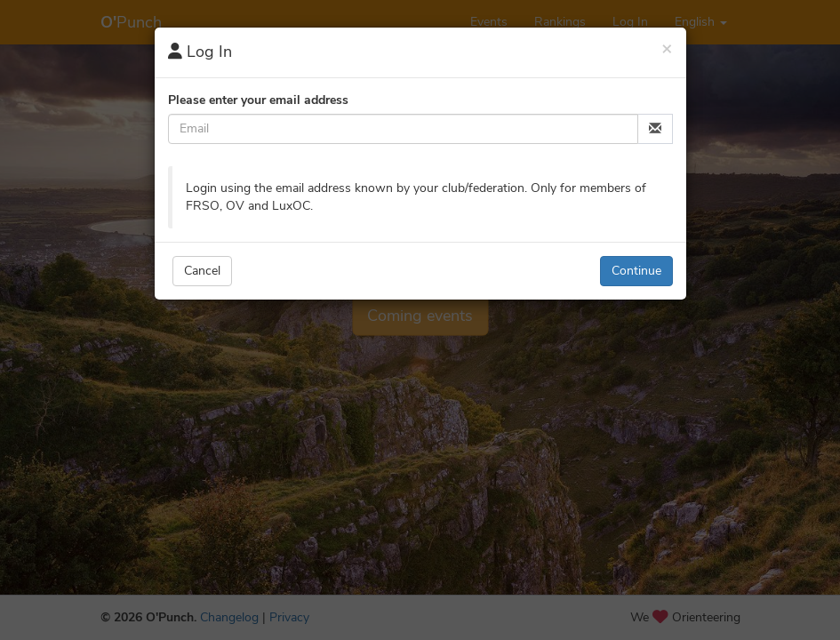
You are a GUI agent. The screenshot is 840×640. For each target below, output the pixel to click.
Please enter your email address (258, 100)
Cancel (202, 271)
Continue (636, 271)
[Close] (667, 48)
